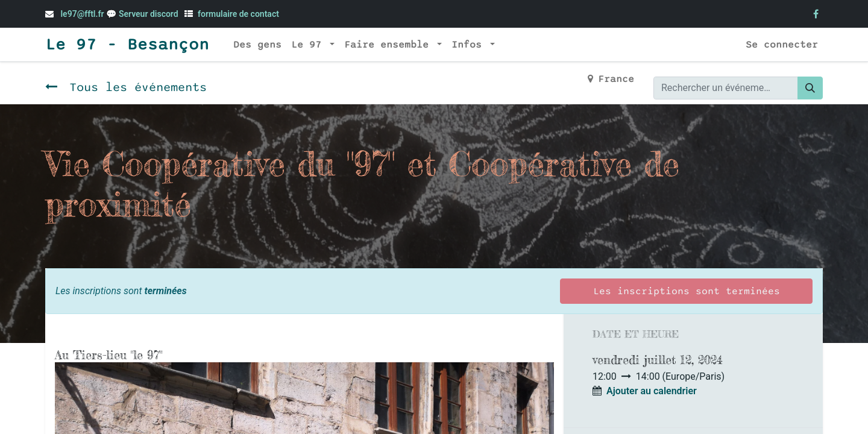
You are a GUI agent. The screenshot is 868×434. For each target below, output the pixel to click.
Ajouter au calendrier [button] (652, 391)
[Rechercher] (810, 88)
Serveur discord (149, 14)
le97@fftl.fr (82, 14)
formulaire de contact (238, 14)
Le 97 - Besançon (127, 45)
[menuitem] (257, 45)
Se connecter (782, 45)
